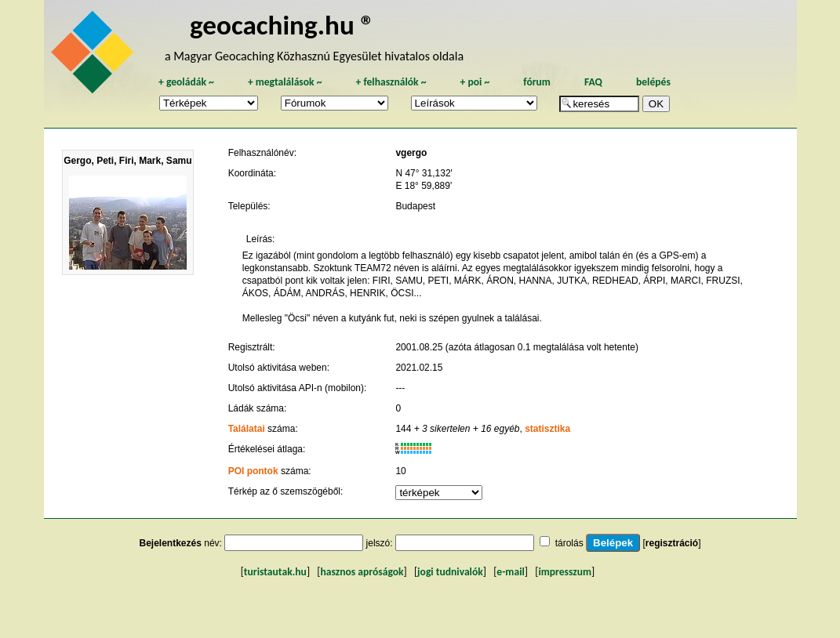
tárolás (569, 543)
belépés (653, 82)
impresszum (565, 572)
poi (475, 82)
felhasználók (391, 82)
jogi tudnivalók (450, 572)
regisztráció (672, 543)
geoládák (186, 82)
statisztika (547, 429)
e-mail (510, 572)
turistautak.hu (275, 572)
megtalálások (285, 82)
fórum (537, 82)
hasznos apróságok (362, 572)
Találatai (247, 429)
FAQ (593, 82)
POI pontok (253, 471)
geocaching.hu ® (282, 25)
